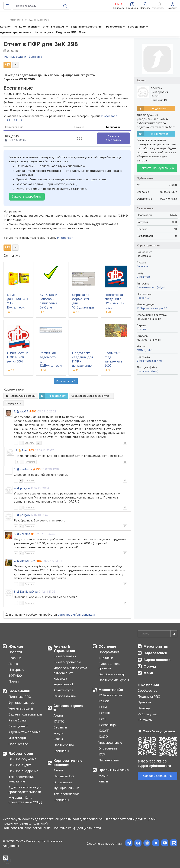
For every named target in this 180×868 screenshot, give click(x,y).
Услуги (58, 733)
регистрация (67, 615)
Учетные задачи (21, 708)
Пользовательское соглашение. (27, 828)
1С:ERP (104, 701)
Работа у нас (148, 714)
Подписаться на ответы (21, 396)
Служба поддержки (159, 731)
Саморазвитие (65, 696)
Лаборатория (21, 754)
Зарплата (143, 266)
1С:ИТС (59, 721)
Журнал (16, 646)
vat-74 (24, 411)
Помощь (144, 708)
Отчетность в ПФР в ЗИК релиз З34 (18, 357)
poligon (25, 488)
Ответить (29, 443)
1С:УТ (103, 719)
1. (15, 411)
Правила (144, 702)
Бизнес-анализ (65, 656)
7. (15, 561)
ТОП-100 (15, 676)
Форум (150, 666)
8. (15, 592)
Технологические (66, 794)
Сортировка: (91, 396)
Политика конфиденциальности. (77, 828)
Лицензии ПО (64, 776)
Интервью (16, 670)
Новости (15, 652)
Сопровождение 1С (68, 708)
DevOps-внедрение (23, 771)
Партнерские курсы (114, 680)
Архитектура (63, 690)
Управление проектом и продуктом (70, 670)
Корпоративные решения (68, 763)
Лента (13, 664)
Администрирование (24, 732)
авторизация (86, 615)
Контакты (145, 720)
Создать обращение (157, 776)
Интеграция (17, 738)
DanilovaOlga (29, 592)
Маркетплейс (111, 690)
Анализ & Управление (64, 649)
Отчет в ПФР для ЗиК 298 (41, 44)
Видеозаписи (155, 653)
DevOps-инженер (112, 674)
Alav (24, 450)
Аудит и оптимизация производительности (25, 790)
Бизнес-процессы (67, 662)
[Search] (157, 634)
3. (15, 469)
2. (17, 450)
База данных (18, 726)
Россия (141, 329)
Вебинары (61, 751)
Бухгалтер (143, 277)
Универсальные (110, 743)
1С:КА (103, 707)
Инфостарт (65, 238)
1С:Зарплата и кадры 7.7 (152, 308)
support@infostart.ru (154, 766)
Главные (15, 658)
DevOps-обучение (22, 759)
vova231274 (28, 561)
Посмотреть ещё (66, 381)
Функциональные (21, 703)
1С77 (102, 754)
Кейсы (58, 739)
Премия (14, 681)
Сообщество (18, 744)
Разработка (17, 720)
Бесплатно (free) (148, 371)
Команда (60, 678)
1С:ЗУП (104, 731)
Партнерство (64, 745)
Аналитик (106, 658)
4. (15, 488)
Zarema (25, 534)
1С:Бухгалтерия (110, 695)
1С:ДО (103, 737)
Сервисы (60, 727)
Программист (109, 652)
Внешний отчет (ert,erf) (152, 287)
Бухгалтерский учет (150, 361)
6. (15, 534)
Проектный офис (114, 770)
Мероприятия (156, 646)
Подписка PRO (20, 697)
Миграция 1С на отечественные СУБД (25, 800)
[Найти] (174, 634)
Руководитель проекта (109, 666)
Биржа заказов (157, 660)
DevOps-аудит (20, 765)
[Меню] (7, 6)
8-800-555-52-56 (152, 761)
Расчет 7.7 (144, 298)
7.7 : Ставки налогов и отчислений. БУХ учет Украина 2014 (50, 303)
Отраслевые (63, 782)
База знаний (19, 691)
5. (15, 515)
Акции (58, 715)
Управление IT (64, 684)
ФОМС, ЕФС (145, 350)
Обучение (107, 646)
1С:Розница (107, 725)
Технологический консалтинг (21, 779)
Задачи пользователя (25, 714)
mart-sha (26, 469)
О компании (148, 685)
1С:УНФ (104, 713)
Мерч (148, 673)
